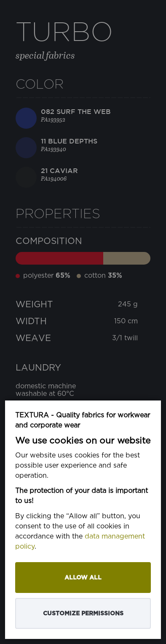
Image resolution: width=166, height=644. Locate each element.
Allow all (83, 578)
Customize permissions (83, 613)
